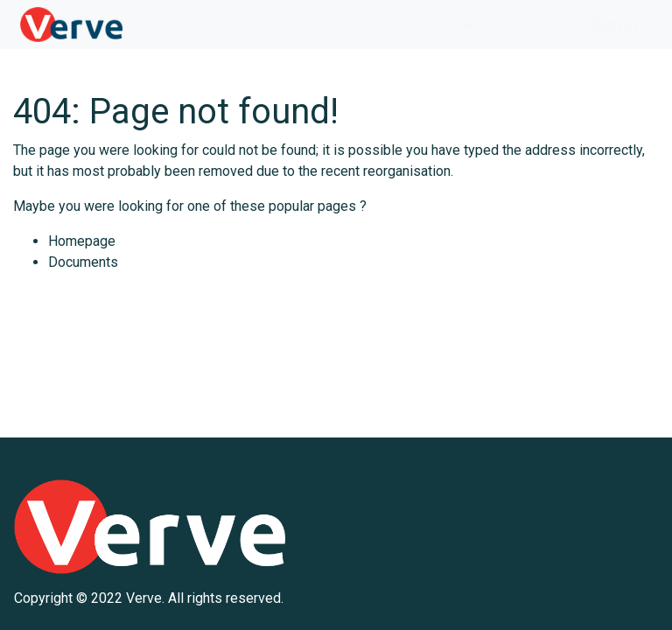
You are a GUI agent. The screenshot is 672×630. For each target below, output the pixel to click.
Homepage (82, 241)
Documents (83, 262)
